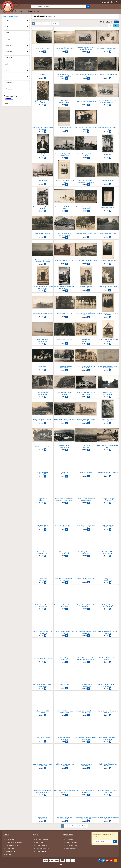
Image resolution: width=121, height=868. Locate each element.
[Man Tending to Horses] (64, 304)
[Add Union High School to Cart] (88, 689)
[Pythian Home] (64, 464)
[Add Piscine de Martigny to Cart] (67, 238)
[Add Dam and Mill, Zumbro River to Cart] (67, 582)
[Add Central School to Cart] (45, 582)
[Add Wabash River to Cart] (110, 397)
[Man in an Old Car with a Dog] (43, 304)
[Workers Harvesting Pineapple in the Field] (43, 198)
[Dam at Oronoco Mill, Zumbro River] (108, 703)
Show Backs (8, 103)
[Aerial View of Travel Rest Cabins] (108, 729)
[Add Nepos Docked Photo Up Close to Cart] (88, 105)
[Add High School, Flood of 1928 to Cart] (88, 529)
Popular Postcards (41, 845)
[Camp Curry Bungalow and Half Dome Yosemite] (64, 278)
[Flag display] (43, 357)
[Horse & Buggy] (64, 649)
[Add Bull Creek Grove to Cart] (45, 476)
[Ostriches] (43, 66)
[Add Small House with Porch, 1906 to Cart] (66, 264)
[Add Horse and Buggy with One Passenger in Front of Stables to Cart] (88, 185)
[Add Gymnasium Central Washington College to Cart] (88, 821)
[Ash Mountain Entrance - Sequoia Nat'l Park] (108, 809)
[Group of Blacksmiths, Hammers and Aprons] (86, 198)
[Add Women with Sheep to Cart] (67, 131)
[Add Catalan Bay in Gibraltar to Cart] (67, 397)
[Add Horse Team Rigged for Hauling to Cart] (110, 476)
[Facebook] (99, 860)
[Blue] (10, 99)
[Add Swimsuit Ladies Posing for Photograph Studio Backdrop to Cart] (110, 105)
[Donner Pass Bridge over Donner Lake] (43, 623)
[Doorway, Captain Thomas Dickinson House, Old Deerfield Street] (108, 676)
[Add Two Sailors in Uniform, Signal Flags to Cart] (67, 185)
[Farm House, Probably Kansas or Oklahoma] (86, 119)
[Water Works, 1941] (86, 756)
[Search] (88, 6)
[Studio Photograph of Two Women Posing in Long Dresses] (86, 649)
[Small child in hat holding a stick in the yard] (43, 119)
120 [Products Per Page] (110, 26)
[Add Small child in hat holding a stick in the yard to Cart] (45, 131)
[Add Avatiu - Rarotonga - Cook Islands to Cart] (45, 423)
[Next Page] (55, 24)
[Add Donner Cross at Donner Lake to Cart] (67, 636)
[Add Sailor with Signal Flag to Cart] (88, 290)
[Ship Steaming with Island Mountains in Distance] (43, 252)
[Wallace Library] (43, 384)
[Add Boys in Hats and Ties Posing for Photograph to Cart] (110, 317)
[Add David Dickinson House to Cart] (67, 821)
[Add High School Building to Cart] (67, 742)
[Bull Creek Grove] (43, 464)
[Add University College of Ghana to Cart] (67, 158)
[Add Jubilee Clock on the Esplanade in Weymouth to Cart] (67, 503)
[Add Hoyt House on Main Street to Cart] (88, 370)
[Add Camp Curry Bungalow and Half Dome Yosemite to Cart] (67, 291)
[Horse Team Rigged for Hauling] (108, 464)
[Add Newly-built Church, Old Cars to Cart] (110, 78)
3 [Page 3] (40, 24)
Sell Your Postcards (42, 839)
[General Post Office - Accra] (86, 384)
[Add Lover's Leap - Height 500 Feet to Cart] (88, 742)
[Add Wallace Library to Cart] (45, 397)
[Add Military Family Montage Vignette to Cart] (110, 52)
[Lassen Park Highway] (43, 729)
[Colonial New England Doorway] (43, 278)
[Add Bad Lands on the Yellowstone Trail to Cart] (67, 211)
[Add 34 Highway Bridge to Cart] (110, 503)
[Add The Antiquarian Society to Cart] (67, 370)
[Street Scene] (86, 331)
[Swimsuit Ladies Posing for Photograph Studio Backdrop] (108, 92)
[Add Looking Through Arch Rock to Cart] (67, 343)
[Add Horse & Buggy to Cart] (67, 662)
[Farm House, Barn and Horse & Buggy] (64, 596)
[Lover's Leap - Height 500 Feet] (86, 729)
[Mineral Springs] (64, 543)
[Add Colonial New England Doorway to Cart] (45, 291)
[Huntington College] (108, 596)
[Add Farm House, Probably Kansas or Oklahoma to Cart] (88, 131)
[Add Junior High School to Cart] (110, 529)
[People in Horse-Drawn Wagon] (86, 225)
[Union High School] (86, 676)
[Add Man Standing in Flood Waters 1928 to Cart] (88, 317)
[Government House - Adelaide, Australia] (64, 411)
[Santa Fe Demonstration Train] (108, 782)
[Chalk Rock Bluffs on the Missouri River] (108, 756)
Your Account (104, 2)
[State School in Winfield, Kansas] (86, 782)
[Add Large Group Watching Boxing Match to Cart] (45, 105)
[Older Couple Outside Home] (108, 278)
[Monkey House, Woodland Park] (86, 623)
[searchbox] (64, 6)
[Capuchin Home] (64, 437)
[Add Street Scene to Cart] (88, 344)
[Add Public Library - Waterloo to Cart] (45, 609)
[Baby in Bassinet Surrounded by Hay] (86, 66)
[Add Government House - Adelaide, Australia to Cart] (67, 423)
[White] (12, 99)
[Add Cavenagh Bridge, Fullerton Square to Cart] (88, 158)
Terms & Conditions (12, 845)
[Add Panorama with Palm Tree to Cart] (67, 78)
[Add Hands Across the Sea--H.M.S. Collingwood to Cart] (110, 370)
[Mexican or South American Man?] (43, 145)
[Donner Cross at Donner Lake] (64, 623)
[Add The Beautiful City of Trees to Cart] (110, 662)
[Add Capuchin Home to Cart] (67, 450)
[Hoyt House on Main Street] (86, 358)
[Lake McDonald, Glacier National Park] (108, 437)
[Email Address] (103, 841)
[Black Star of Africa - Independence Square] (64, 703)
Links (36, 835)
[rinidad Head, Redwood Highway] (86, 703)
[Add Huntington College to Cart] (110, 609)
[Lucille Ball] (108, 145)
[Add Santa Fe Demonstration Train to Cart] (110, 795)
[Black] (8, 99)
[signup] (115, 841)
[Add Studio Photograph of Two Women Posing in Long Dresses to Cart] (88, 662)
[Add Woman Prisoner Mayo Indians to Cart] (45, 662)
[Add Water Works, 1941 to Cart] (88, 768)
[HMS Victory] (43, 172)
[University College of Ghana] (64, 145)
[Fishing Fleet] (108, 570)
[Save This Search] (116, 22)
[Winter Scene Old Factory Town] (64, 39)
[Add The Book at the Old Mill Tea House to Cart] (67, 529)
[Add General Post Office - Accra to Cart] (88, 397)
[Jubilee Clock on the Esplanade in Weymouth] (64, 490)
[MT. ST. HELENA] (108, 543)
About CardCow (11, 839)
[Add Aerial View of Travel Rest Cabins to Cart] (110, 742)
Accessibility (70, 839)
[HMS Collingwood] (43, 331)
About (6, 835)
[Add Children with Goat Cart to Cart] (45, 237)
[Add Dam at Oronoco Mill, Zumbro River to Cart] (110, 715)
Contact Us (114, 2)
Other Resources (71, 848)
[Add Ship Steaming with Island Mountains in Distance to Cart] (45, 264)
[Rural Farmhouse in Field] (108, 225)
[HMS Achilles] (64, 92)
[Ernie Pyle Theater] (108, 411)
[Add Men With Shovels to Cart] (88, 476)
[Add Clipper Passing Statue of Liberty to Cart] (88, 609)
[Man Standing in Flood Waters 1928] (86, 305)
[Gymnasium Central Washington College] (86, 809)
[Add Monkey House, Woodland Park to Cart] (88, 636)
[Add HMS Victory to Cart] (45, 184)
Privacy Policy (10, 848)
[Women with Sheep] (64, 119)
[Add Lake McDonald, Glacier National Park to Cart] (110, 450)
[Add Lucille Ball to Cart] (110, 158)
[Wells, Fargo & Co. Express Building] (43, 543)
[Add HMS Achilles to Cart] (67, 105)
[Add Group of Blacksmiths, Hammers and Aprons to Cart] (88, 211)
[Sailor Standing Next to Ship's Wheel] (108, 119)
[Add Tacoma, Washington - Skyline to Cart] (110, 636)
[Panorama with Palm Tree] (64, 66)
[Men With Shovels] (86, 464)
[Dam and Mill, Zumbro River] (64, 570)
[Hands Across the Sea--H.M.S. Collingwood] (108, 358)
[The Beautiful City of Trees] (108, 649)
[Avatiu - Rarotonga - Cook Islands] (43, 411)
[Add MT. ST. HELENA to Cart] (110, 556)
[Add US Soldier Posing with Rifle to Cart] (110, 264)
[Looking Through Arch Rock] (64, 331)
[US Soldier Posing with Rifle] (108, 251)
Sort (116, 26)
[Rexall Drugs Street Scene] (86, 543)
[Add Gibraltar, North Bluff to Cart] (45, 715)
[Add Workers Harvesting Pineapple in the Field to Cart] (45, 211)
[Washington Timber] (108, 172)
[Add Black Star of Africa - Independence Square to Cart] (67, 715)
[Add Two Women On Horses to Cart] (45, 450)
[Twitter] (103, 860)
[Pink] (6, 99)
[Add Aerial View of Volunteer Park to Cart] (67, 768)
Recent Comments (72, 842)
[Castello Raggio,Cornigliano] (86, 411)
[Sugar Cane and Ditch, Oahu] (86, 570)
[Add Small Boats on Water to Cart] (45, 52)
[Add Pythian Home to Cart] (67, 476)
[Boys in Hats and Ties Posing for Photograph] (108, 305)
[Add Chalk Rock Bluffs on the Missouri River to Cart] (110, 768)
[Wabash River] (108, 384)
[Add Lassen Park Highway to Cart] (45, 741)
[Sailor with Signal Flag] (86, 278)
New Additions (40, 842)
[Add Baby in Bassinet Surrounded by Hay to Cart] (88, 78)
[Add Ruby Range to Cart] (88, 450)
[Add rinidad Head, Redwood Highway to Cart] (88, 715)
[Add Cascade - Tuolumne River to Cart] (88, 503)
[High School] (43, 490)
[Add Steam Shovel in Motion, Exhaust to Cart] (88, 264)
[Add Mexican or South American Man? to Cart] (45, 158)
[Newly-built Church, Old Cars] (108, 66)
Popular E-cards (41, 851)
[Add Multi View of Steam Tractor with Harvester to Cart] (67, 795)
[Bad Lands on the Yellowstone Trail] (64, 198)
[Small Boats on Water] (43, 39)
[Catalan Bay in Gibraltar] (64, 384)
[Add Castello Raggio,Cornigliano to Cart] (88, 423)
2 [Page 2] (37, 24)
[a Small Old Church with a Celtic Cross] (108, 331)
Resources (68, 835)
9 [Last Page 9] (50, 24)
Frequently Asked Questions (14, 842)
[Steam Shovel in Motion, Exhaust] (86, 251)
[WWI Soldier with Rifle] (108, 198)
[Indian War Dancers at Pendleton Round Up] (43, 756)
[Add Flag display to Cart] (45, 370)
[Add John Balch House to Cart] (45, 529)
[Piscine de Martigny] (64, 225)
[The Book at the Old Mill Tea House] (64, 517)
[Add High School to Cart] (45, 503)
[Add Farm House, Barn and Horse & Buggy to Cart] (67, 609)
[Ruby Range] (86, 437)
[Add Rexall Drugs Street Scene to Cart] (88, 556)
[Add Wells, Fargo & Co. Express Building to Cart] (45, 556)
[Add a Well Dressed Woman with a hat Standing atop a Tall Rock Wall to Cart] (45, 795)
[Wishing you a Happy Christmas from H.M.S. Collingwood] (43, 676)
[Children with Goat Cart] (43, 225)
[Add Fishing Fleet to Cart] (110, 582)
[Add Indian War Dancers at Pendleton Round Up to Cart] (45, 768)
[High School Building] (64, 729)
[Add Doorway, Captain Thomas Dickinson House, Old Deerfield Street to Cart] (110, 689)
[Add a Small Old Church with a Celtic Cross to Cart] (110, 344)
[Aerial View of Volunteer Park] (64, 756)
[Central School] (43, 570)
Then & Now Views (72, 845)
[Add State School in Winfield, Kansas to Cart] (88, 795)
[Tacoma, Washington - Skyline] (108, 623)
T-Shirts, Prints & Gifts (43, 848)
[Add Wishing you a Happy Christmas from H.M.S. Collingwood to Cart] (45, 689)
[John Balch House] (43, 517)
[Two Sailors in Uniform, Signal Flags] (64, 172)
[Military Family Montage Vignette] (108, 39)
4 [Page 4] (43, 24)
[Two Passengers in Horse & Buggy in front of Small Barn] (86, 39)
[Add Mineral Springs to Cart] (67, 556)
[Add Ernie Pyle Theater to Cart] (110, 423)
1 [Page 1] (34, 24)
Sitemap (8, 854)
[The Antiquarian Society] (64, 358)
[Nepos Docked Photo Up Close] (86, 92)
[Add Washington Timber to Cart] (110, 184)
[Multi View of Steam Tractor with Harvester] (64, 782)
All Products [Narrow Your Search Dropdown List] (37, 6)
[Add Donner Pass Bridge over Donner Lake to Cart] (45, 636)
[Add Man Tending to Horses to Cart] (67, 317)
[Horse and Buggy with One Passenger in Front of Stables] (86, 172)
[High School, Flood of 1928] (86, 517)
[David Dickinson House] (64, 809)
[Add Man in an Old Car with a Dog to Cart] (45, 317)
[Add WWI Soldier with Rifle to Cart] (110, 211)
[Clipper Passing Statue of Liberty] (86, 596)
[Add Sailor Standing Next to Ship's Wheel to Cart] (110, 131)
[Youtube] (107, 860)
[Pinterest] (111, 860)
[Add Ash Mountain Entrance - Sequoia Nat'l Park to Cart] (110, 821)
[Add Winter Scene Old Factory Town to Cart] (67, 52)
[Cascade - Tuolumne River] (86, 490)
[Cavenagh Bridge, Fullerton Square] (86, 145)
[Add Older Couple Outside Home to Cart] (110, 290)
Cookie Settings (11, 851)
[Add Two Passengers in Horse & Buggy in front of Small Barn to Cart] (88, 52)
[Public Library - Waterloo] (43, 596)
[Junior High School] (108, 517)
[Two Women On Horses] (43, 437)
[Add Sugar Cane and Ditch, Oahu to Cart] (88, 582)
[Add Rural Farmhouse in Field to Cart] (110, 237)
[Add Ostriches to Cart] (45, 78)
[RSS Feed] (115, 860)
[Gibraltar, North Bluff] (43, 703)
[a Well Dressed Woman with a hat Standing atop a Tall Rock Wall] (43, 782)
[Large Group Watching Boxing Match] (43, 92)
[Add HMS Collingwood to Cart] (45, 344)
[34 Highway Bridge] (108, 490)
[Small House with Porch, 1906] (64, 251)
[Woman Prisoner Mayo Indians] (43, 649)
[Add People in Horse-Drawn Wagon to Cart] (88, 237)
